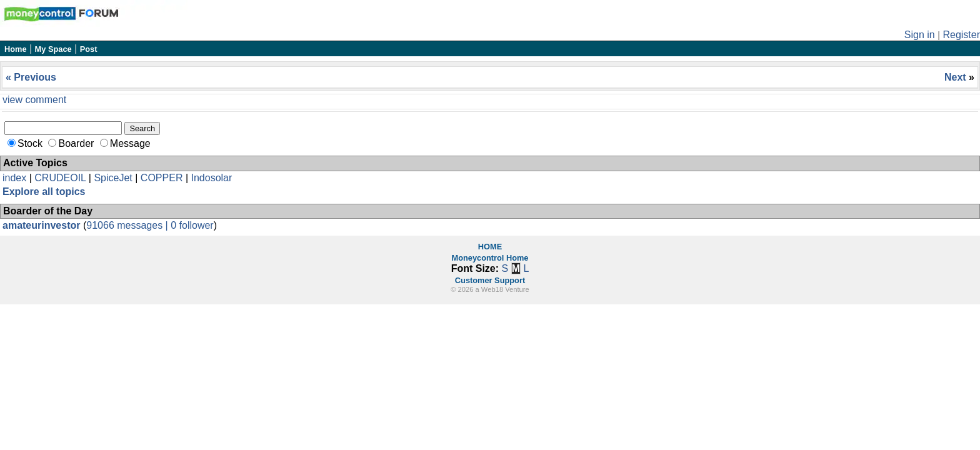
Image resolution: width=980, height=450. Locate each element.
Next (957, 77)
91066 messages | (128, 225)
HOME (490, 247)
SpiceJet (113, 178)
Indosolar (211, 178)
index (14, 178)
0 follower (192, 225)
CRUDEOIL (60, 178)
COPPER (162, 178)
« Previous (31, 77)
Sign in (920, 35)
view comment (34, 100)
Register (961, 35)
